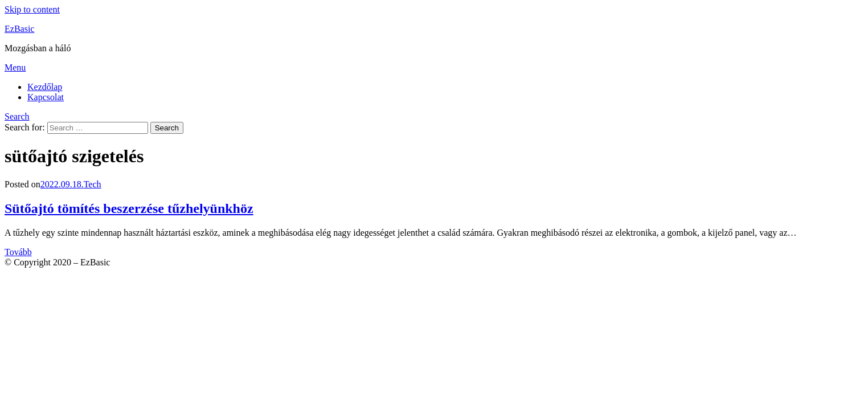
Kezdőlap (45, 87)
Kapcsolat (46, 97)
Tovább (18, 252)
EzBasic (19, 29)
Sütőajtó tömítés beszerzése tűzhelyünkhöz (129, 208)
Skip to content (32, 9)
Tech (93, 184)
